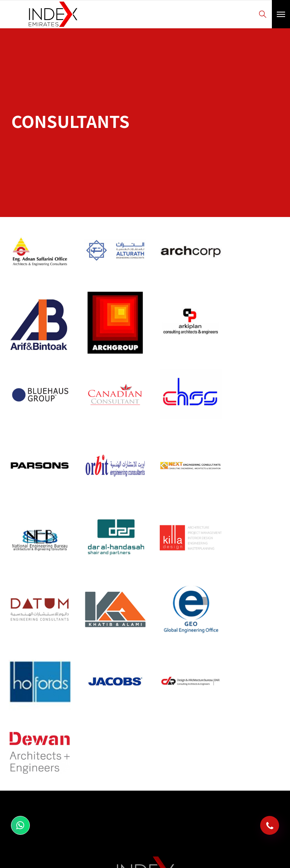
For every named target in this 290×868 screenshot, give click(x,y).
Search (263, 14)
